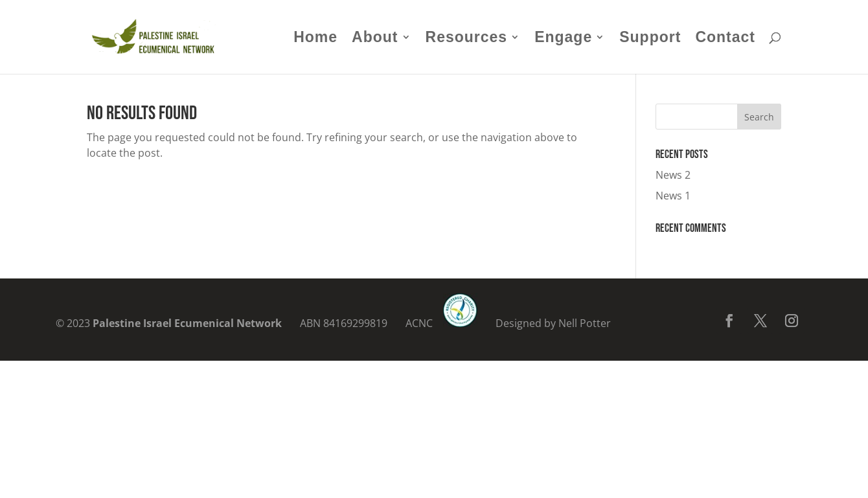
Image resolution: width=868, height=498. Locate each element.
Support (650, 39)
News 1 (673, 196)
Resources (467, 39)
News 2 (673, 175)
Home (315, 39)
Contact (725, 39)
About (375, 39)
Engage (563, 39)
